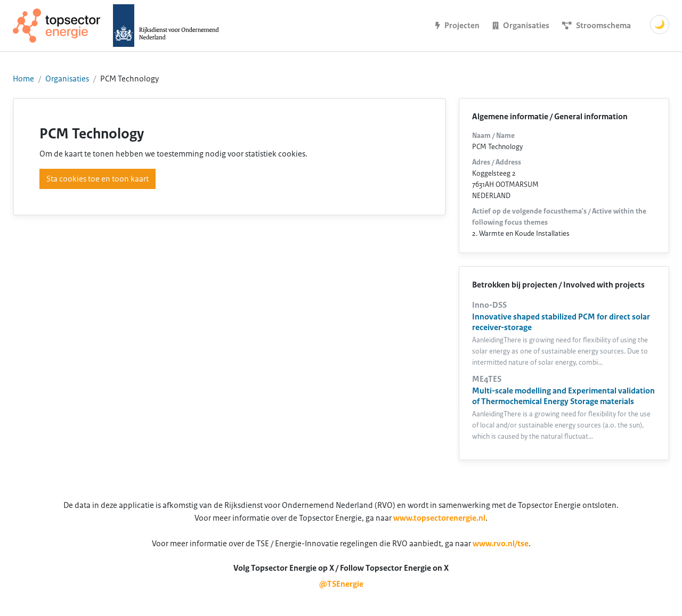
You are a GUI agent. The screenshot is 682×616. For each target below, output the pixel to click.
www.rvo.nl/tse (501, 544)
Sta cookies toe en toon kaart (98, 179)
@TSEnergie (341, 584)
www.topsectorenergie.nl (439, 518)
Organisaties (67, 79)
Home (23, 79)
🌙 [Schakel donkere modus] (660, 24)
